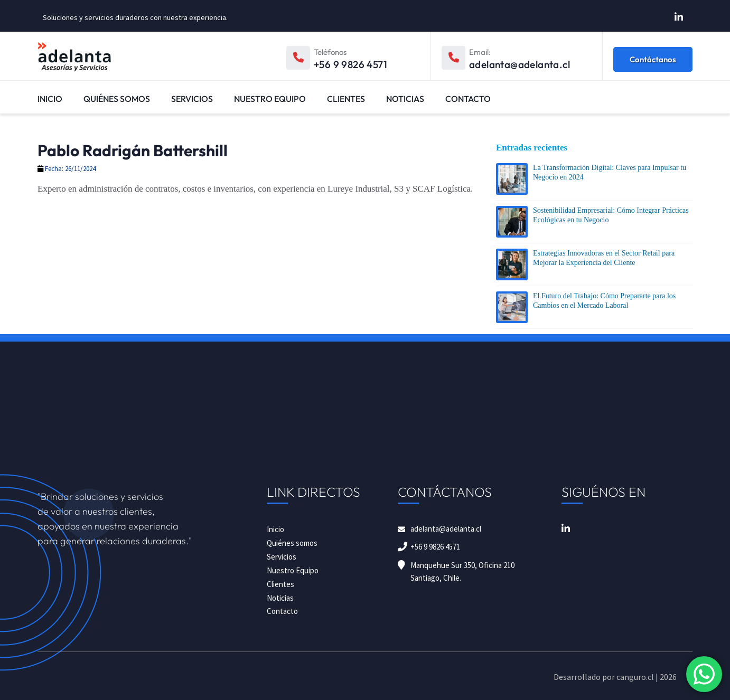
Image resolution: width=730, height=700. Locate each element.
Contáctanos (653, 59)
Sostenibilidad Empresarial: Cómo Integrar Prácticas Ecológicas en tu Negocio (611, 215)
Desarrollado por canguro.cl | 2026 (615, 677)
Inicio (50, 99)
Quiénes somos (117, 99)
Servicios (192, 99)
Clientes (346, 99)
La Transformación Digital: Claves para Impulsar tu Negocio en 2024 (610, 172)
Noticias (405, 99)
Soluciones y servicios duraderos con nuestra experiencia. (135, 17)
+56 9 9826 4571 (435, 547)
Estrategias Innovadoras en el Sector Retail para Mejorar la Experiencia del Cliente (604, 258)
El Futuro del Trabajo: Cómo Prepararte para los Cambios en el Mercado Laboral (604, 301)
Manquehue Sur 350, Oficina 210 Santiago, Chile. (462, 571)
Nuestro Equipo (270, 99)
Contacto (468, 99)
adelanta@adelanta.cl (446, 529)
